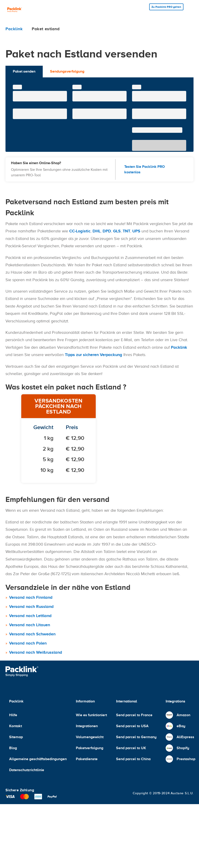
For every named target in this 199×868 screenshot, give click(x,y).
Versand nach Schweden (32, 634)
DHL (97, 231)
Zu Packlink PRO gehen (166, 7)
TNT (126, 231)
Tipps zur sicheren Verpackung (94, 355)
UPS (136, 231)
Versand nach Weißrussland (36, 652)
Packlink (179, 347)
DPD (107, 231)
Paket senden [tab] (24, 71)
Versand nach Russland (31, 607)
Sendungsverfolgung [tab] (67, 71)
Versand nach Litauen (30, 625)
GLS (117, 231)
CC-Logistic (80, 231)
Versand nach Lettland (30, 616)
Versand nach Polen (28, 643)
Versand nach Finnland (31, 597)
